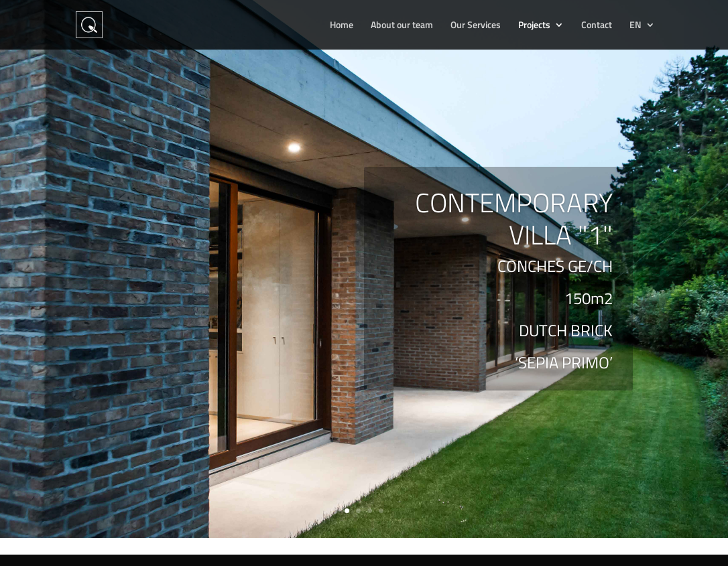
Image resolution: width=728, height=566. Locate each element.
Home (342, 26)
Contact (597, 26)
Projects (534, 26)
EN (635, 26)
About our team (402, 26)
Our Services (476, 26)
